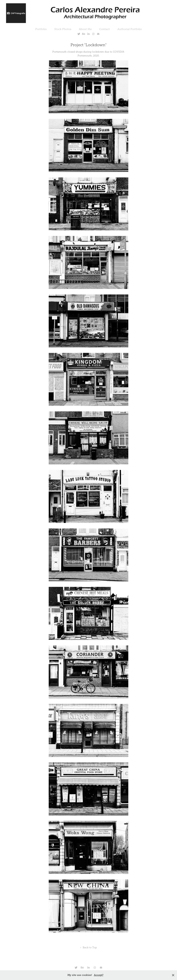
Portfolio (41, 29)
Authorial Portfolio (130, 29)
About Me (85, 29)
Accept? (99, 975)
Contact (104, 29)
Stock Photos (63, 29)
